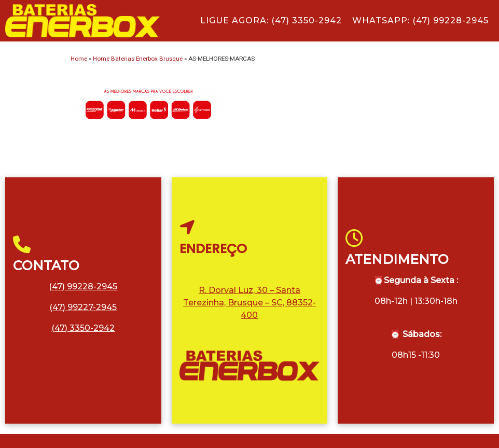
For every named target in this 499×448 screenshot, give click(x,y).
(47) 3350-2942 (83, 328)
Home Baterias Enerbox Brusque (138, 59)
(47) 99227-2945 (83, 307)
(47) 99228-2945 (83, 286)
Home (79, 59)
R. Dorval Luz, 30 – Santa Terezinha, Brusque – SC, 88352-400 (249, 303)
